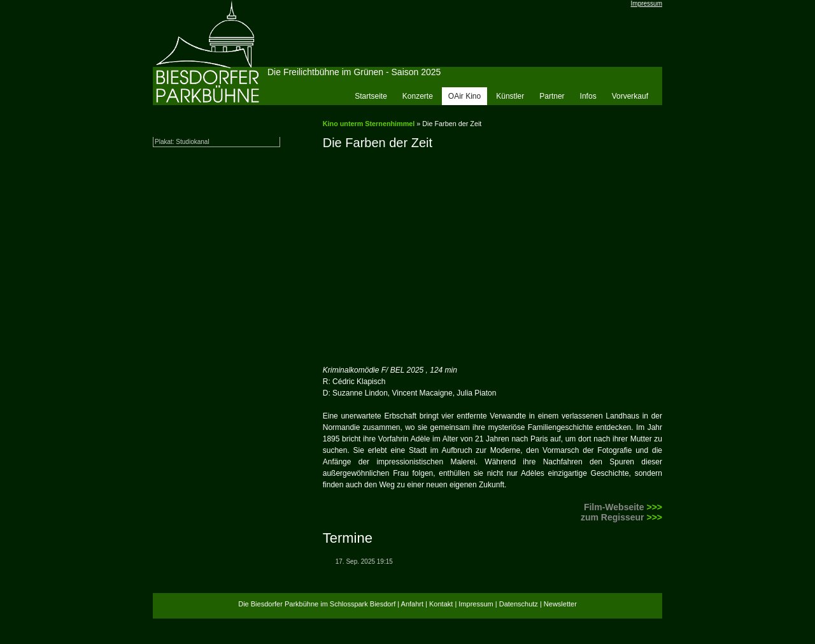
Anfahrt (412, 604)
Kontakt (441, 604)
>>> (654, 507)
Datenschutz (519, 604)
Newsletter (560, 604)
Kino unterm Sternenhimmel (369, 124)
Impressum (647, 4)
